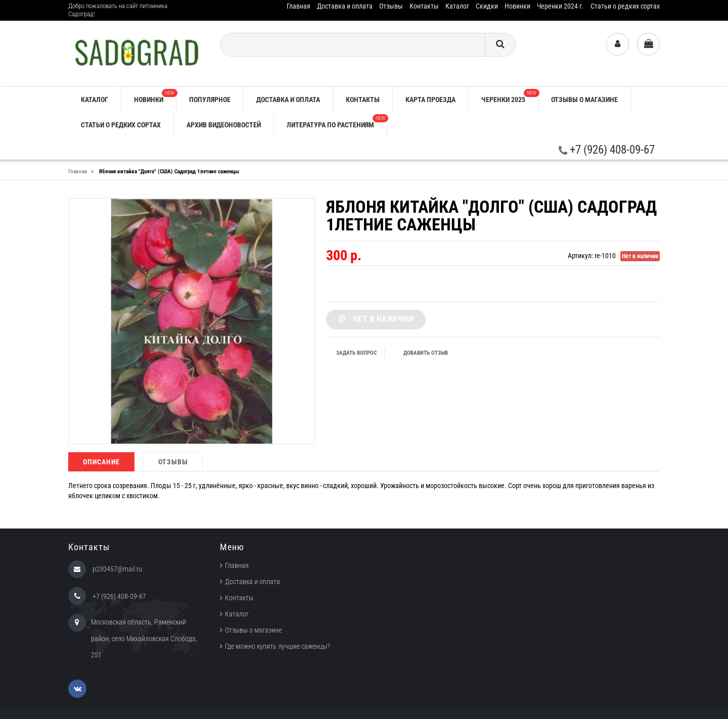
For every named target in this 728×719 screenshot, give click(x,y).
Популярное (210, 100)
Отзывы (391, 6)
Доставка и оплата (345, 6)
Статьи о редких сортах (625, 6)
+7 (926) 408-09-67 (607, 150)
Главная (299, 6)
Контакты (424, 6)
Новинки (517, 6)
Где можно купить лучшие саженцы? (278, 646)
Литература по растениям (337, 122)
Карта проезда (430, 100)
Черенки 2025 (510, 96)
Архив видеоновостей (224, 125)
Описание (101, 462)
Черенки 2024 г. (560, 6)
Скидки (487, 6)
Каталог (457, 6)
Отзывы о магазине (584, 100)
